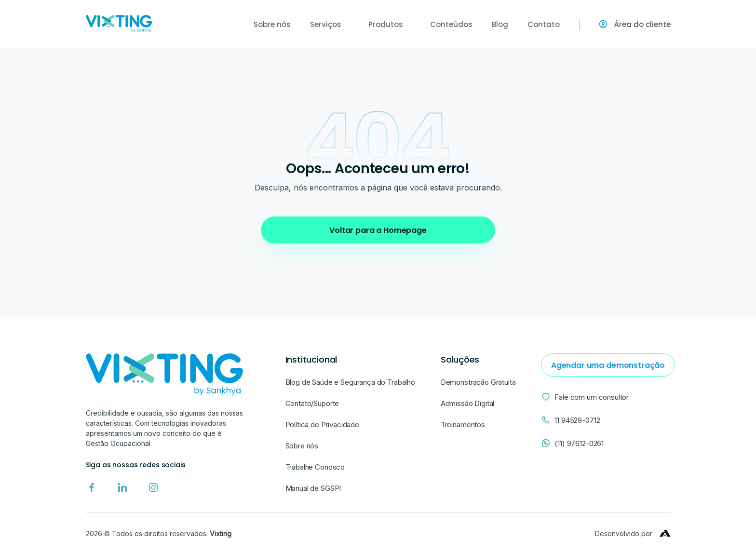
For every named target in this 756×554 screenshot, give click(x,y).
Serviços (330, 24)
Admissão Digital (465, 403)
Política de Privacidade (323, 425)
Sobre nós (272, 24)
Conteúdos (451, 24)
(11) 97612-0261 (567, 443)
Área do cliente (635, 24)
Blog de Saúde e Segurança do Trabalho (350, 382)
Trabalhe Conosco (315, 467)
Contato (544, 24)
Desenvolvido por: (633, 534)
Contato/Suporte (312, 403)
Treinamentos (460, 425)
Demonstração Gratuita (475, 382)
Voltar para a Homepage (378, 230)
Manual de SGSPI (313, 488)
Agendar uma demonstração (603, 365)
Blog (500, 24)
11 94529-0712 (565, 420)
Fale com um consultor (580, 397)
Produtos (390, 24)
